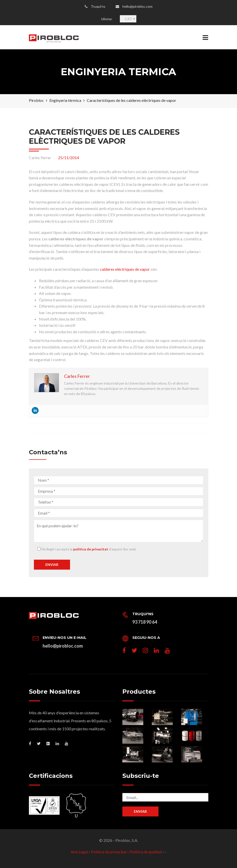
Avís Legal (79, 852)
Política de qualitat (146, 852)
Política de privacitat (109, 852)
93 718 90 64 (145, 622)
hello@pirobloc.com (137, 6)
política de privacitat (91, 549)
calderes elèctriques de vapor (125, 269)
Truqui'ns (98, 6)
